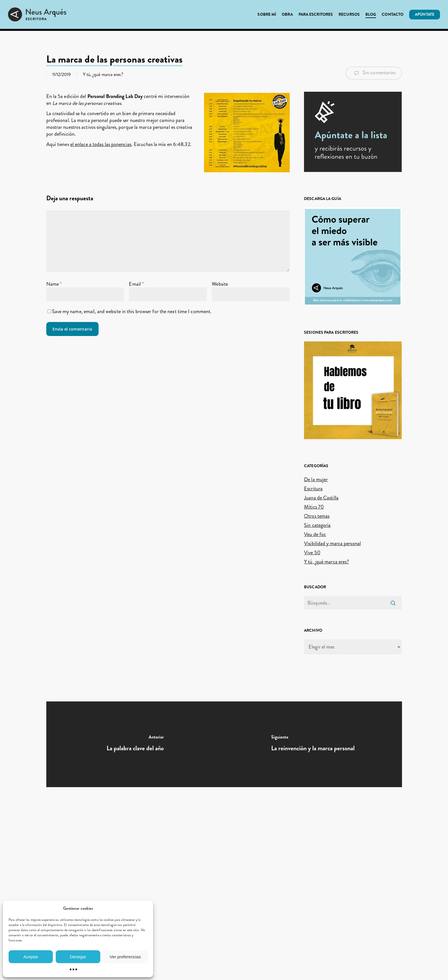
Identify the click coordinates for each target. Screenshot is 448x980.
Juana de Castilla (321, 498)
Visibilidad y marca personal (332, 543)
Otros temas (317, 516)
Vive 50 (312, 553)
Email (136, 284)
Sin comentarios (374, 73)
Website (220, 284)
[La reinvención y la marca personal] (313, 744)
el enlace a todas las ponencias (101, 144)
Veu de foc (315, 534)
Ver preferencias (125, 957)
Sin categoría (317, 525)
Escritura (313, 489)
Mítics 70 (314, 507)
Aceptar (31, 957)
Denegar (78, 957)
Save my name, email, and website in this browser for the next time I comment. (132, 311)
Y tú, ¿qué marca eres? (103, 74)
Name (54, 284)
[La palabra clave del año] (135, 744)
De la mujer (316, 479)
